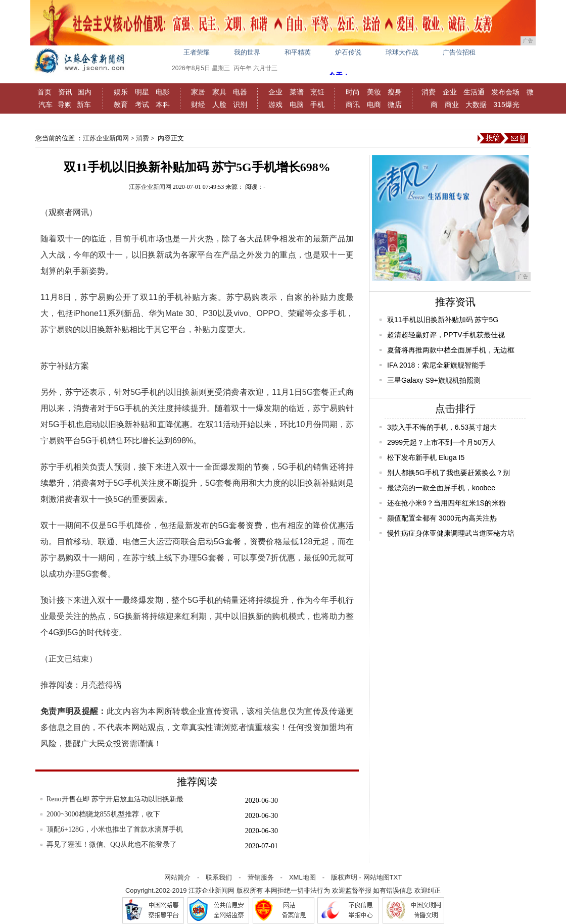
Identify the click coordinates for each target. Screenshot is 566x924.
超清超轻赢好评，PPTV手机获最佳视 (446, 335)
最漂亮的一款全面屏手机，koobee (441, 488)
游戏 (275, 105)
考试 (142, 105)
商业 (452, 105)
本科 (163, 105)
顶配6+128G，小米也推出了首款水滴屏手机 (115, 829)
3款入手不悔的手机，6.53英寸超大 (442, 427)
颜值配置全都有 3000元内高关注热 (442, 518)
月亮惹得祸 (101, 685)
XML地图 (302, 877)
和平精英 (298, 52)
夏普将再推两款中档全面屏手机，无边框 (451, 350)
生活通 (474, 92)
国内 (84, 92)
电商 (374, 105)
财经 (198, 105)
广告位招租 (459, 52)
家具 (219, 92)
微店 (395, 105)
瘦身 (395, 92)
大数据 (476, 105)
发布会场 (505, 92)
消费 (429, 92)
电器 (240, 92)
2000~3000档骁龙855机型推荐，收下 (103, 814)
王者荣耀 (197, 52)
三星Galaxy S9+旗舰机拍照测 (434, 380)
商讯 (353, 105)
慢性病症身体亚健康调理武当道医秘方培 (451, 533)
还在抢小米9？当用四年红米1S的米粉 (446, 503)
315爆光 (506, 105)
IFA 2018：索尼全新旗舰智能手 (436, 365)
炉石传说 (348, 52)
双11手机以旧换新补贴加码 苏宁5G (443, 320)
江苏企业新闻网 (106, 138)
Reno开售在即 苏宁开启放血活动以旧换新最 (115, 799)
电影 (163, 92)
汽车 (45, 105)
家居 (198, 92)
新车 (84, 105)
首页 (44, 92)
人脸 (219, 105)
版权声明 (344, 877)
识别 (240, 105)
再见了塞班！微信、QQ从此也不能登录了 (112, 844)
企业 (275, 92)
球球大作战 (402, 52)
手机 (317, 105)
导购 (65, 105)
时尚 (353, 92)
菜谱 (297, 92)
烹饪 (317, 92)
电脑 (297, 105)
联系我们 (219, 877)
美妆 (374, 92)
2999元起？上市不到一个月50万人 (441, 442)
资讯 (65, 92)
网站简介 (177, 877)
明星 (142, 92)
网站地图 (376, 877)
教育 (121, 105)
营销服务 (261, 877)
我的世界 (247, 52)
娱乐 (121, 92)
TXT (396, 877)
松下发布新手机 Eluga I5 (426, 457)
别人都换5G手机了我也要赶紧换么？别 (449, 473)
